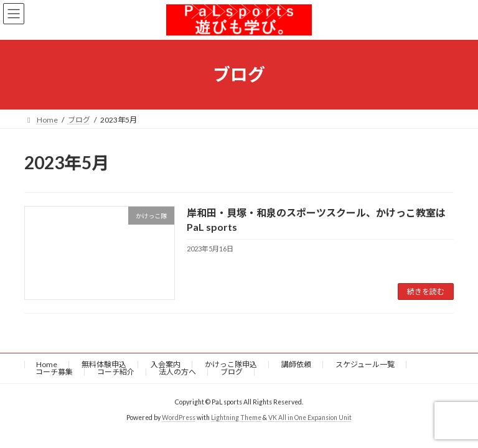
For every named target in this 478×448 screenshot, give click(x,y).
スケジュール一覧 (365, 364)
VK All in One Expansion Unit (310, 418)
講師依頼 (296, 364)
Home (47, 364)
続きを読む (426, 292)
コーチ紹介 (116, 372)
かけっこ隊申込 (231, 364)
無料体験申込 (104, 364)
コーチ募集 (54, 372)
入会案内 (166, 364)
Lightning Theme (236, 418)
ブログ (232, 372)
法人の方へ (177, 372)
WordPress (179, 418)
